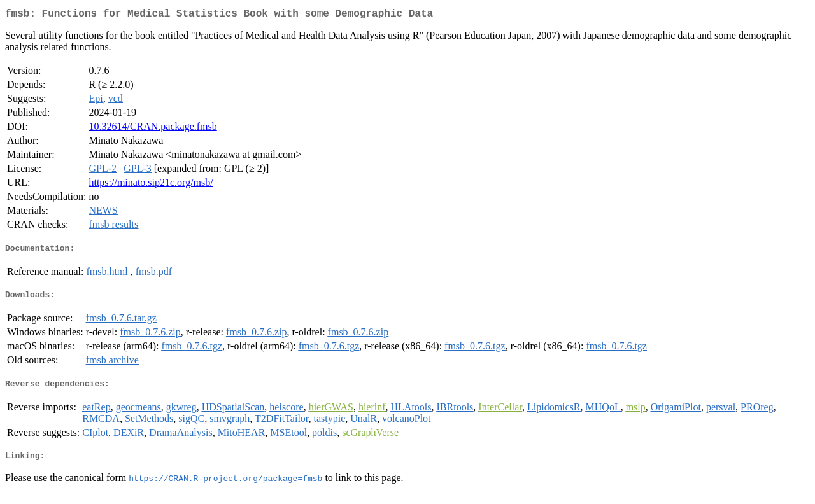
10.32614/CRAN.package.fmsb (152, 129)
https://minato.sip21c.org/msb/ (151, 185)
